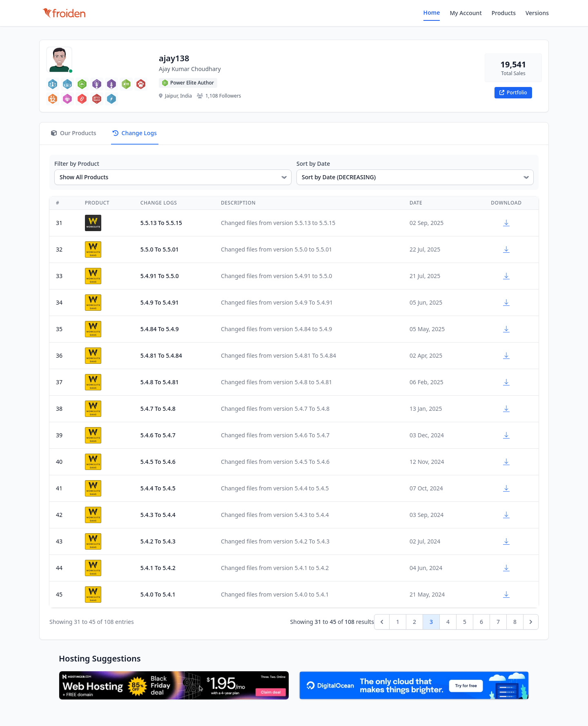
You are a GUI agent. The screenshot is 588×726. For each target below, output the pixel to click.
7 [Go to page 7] (498, 622)
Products (504, 13)
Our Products (74, 133)
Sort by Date (313, 164)
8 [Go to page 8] (515, 622)
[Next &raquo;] (531, 622)
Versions (537, 13)
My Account (465, 13)
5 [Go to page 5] (465, 622)
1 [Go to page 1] (398, 622)
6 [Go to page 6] (481, 622)
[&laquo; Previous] (382, 622)
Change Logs (135, 133)
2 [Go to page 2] (414, 622)
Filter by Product (77, 164)
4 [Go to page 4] (448, 622)
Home (432, 12)
